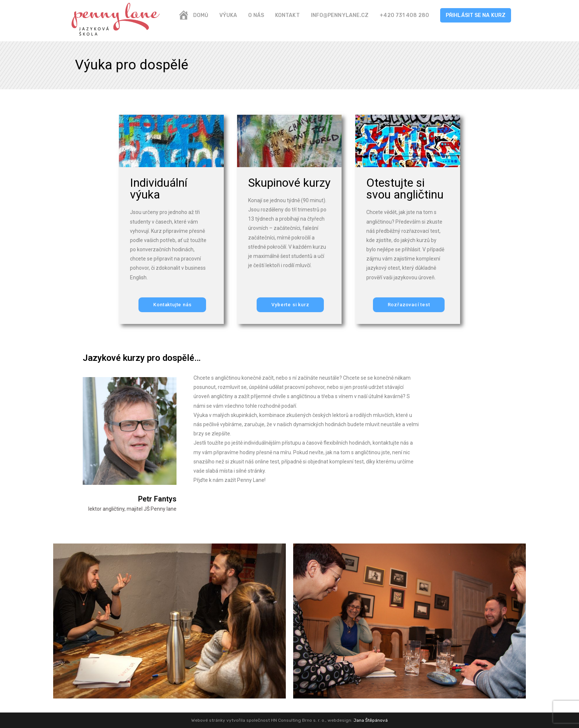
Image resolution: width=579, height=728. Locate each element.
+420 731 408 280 (404, 15)
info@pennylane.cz (340, 15)
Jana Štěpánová (371, 720)
